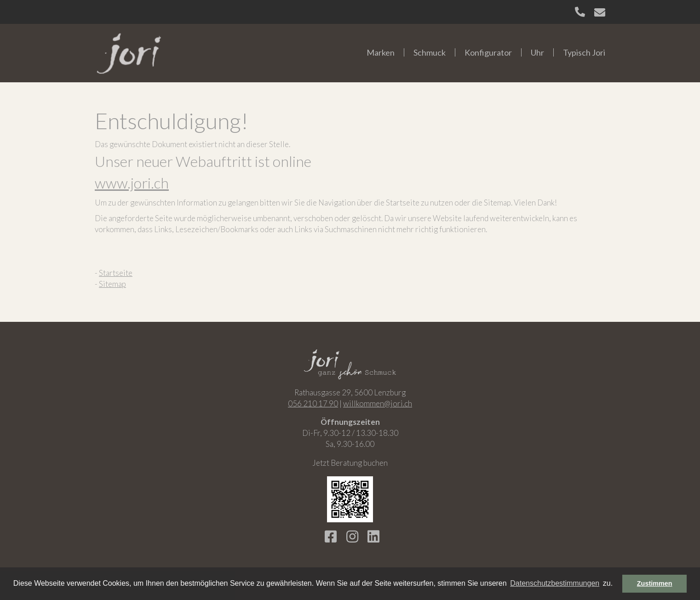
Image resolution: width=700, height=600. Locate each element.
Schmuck (430, 52)
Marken (381, 52)
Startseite (116, 273)
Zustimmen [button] (655, 583)
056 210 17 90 (313, 403)
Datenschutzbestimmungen (555, 583)
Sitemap (112, 284)
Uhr (537, 52)
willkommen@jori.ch (378, 403)
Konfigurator (488, 52)
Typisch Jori (584, 52)
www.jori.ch (132, 183)
